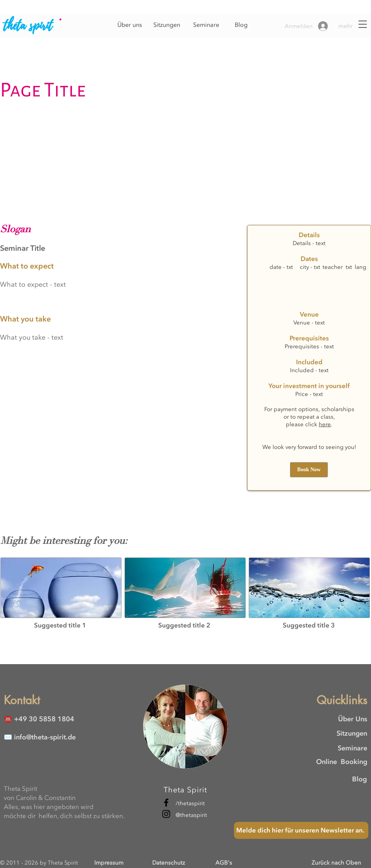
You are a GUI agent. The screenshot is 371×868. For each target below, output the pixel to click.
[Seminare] (206, 25)
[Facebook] (166, 803)
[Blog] (241, 25)
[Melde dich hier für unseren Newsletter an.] (301, 830)
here (325, 424)
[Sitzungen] (167, 25)
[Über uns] (130, 25)
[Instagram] (166, 814)
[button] (352, 26)
